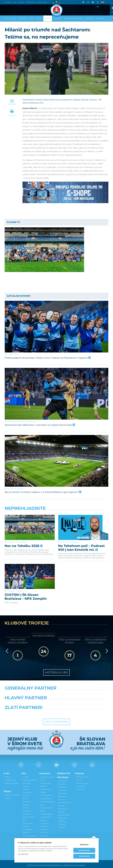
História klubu (57, 670)
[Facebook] (83, 2)
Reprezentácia (21, 422)
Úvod (7, 18)
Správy (48, 18)
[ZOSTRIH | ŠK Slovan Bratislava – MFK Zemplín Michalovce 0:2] (30, 571)
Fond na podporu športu (30, 834)
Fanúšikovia (23, 534)
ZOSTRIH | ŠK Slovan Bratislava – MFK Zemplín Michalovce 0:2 (26, 587)
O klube (26, 787)
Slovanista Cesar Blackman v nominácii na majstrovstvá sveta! (40, 425)
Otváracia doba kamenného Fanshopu (82, 784)
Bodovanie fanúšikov (63, 817)
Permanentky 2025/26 (46, 788)
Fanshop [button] (101, 18)
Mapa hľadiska (46, 811)
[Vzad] (7, 648)
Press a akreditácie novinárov (27, 799)
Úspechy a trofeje (30, 777)
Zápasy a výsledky (12, 792)
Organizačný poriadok (28, 822)
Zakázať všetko (84, 850)
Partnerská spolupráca (27, 810)
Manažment (27, 790)
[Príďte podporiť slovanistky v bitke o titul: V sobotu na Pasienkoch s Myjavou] (56, 327)
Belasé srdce (42, 2)
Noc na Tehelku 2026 (23, 537)
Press (14, 2)
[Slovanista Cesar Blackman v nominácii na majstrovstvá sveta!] (56, 394)
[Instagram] (98, 2)
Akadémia (57, 18)
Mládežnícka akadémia (28, 828)
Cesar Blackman (31, 422)
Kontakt (26, 793)
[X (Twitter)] (88, 2)
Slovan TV (75, 534)
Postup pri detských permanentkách (64, 809)
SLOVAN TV (90, 18)
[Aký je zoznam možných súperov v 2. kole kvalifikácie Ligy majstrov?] (56, 461)
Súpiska (8, 774)
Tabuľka (8, 795)
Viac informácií (23, 854)
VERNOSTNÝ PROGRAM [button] (74, 18)
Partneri (26, 805)
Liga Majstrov (21, 489)
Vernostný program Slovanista (44, 824)
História (26, 774)
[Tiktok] (98, 7)
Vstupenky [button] (23, 18)
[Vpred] (106, 648)
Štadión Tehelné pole (29, 816)
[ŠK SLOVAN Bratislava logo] (56, 8)
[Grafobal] (39, 701)
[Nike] (56, 691)
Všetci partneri (56, 719)
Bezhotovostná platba (46, 807)
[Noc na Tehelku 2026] (30, 523)
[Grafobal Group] (70, 710)
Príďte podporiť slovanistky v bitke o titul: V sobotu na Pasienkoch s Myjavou (47, 358)
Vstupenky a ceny (47, 774)
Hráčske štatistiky (11, 780)
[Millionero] (74, 701)
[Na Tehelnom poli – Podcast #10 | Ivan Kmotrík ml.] (83, 523)
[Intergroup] (43, 710)
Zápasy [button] (39, 18)
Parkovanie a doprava (46, 816)
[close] (94, 838)
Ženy (18, 354)
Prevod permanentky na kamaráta (65, 800)
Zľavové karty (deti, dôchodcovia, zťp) (48, 799)
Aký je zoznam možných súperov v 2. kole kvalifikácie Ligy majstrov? (43, 492)
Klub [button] (14, 18)
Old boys (26, 784)
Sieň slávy (26, 780)
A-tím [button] (32, 18)
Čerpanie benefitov (62, 823)
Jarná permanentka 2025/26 (46, 780)
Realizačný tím (10, 777)
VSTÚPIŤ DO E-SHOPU (82, 776)
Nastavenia (84, 844)
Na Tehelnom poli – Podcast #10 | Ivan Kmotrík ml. (81, 539)
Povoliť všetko (84, 856)
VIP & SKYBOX (46, 793)
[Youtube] (93, 2)
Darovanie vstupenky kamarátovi (44, 833)
